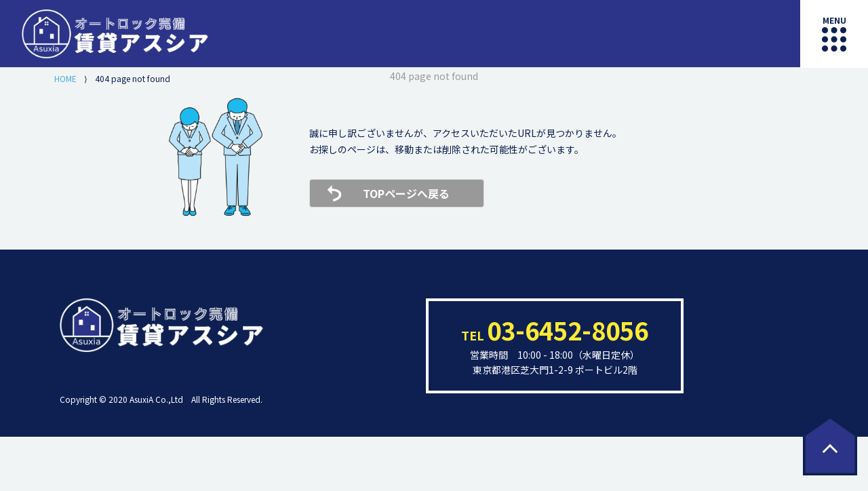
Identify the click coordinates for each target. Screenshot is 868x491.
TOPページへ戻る (406, 193)
